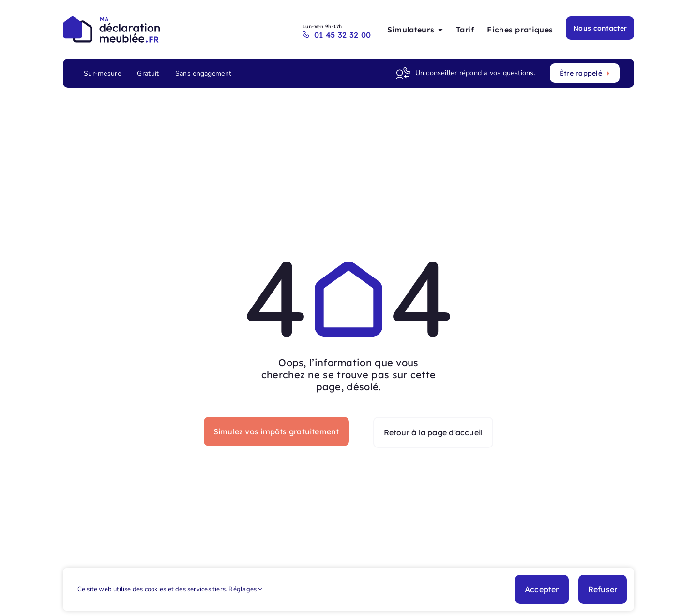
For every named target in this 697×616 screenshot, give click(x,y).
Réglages (245, 589)
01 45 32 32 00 (339, 35)
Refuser (603, 589)
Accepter (542, 589)
